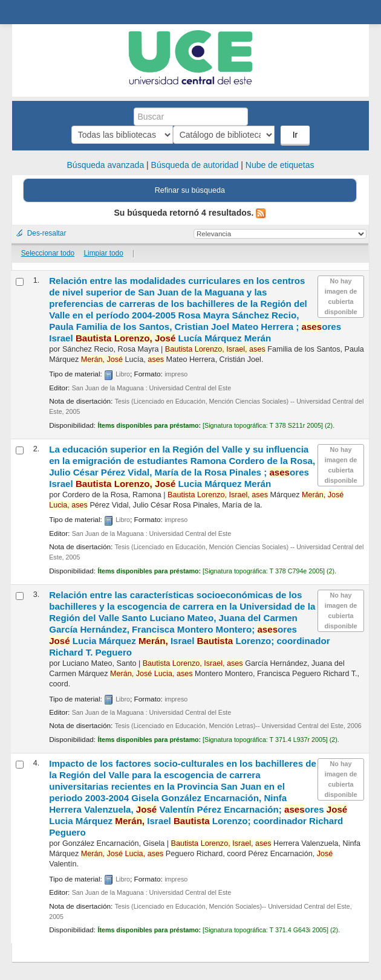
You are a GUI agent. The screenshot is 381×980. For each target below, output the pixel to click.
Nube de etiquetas (280, 165)
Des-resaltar (47, 233)
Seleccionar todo (48, 253)
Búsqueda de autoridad (195, 165)
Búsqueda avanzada (106, 165)
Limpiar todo (103, 253)
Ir (245, 135)
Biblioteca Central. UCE (25, 13)
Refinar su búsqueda (190, 190)
